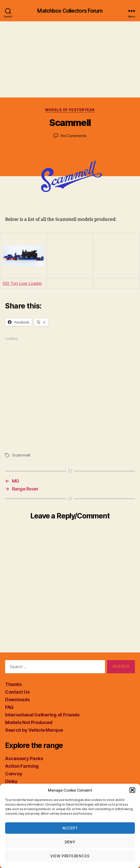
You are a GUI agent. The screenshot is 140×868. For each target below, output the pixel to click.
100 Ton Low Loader (22, 283)
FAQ (9, 707)
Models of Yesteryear (70, 110)
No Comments (74, 136)
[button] (132, 790)
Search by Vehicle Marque (34, 730)
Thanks (13, 684)
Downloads (17, 700)
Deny (70, 842)
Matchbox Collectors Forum (70, 11)
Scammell (21, 455)
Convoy (14, 774)
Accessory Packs (24, 758)
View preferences (70, 856)
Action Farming (22, 766)
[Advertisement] (70, 59)
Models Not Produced (29, 722)
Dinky (11, 781)
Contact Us (17, 692)
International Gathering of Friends (42, 715)
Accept (70, 828)
